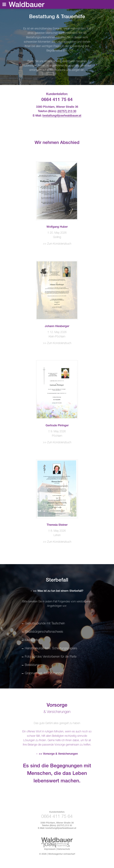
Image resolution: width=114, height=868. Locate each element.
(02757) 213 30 (67, 111)
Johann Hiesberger (57, 326)
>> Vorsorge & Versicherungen (58, 754)
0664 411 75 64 (57, 100)
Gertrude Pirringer (57, 426)
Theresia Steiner (57, 525)
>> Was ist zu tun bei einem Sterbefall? (58, 591)
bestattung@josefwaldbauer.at (62, 116)
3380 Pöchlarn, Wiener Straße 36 (57, 823)
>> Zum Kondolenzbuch (57, 244)
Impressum (50, 849)
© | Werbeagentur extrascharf (57, 854)
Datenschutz (64, 849)
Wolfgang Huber (57, 227)
